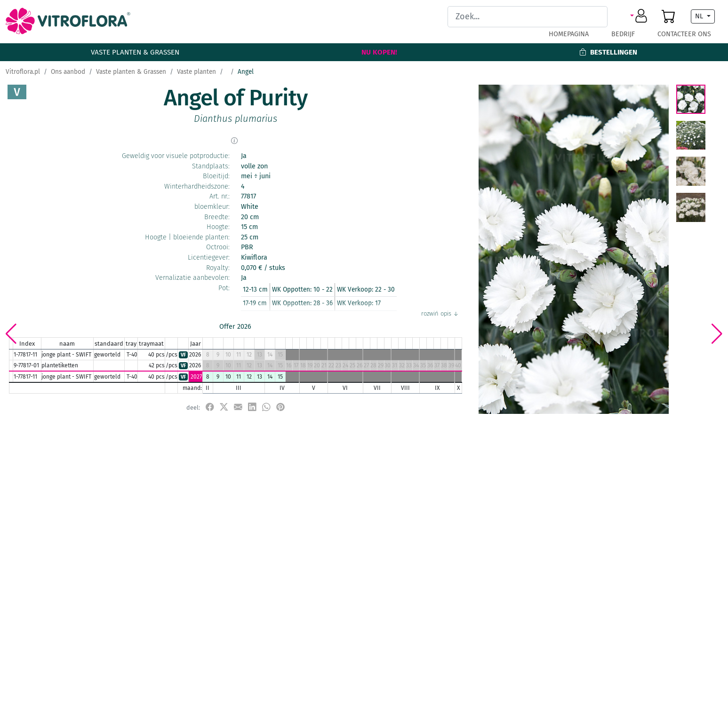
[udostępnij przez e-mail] (238, 407)
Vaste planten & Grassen (135, 52)
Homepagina (569, 34)
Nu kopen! (379, 52)
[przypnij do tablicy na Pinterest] (280, 407)
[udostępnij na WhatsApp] (266, 407)
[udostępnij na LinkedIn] (252, 407)
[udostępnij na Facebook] (210, 407)
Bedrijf (623, 34)
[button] (640, 16)
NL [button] (700, 16)
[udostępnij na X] (224, 407)
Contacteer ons (684, 34)
